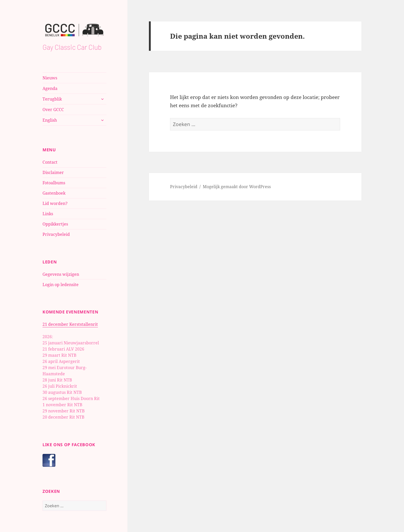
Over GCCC (53, 110)
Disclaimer (53, 172)
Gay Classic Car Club (72, 47)
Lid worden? (55, 203)
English (50, 120)
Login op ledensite (61, 285)
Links (48, 214)
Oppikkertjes (55, 224)
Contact (50, 162)
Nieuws (50, 78)
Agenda (50, 88)
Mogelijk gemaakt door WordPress (237, 187)
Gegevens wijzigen (61, 274)
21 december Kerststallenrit (70, 324)
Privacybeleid (56, 234)
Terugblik (52, 99)
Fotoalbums (54, 183)
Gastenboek (54, 193)
